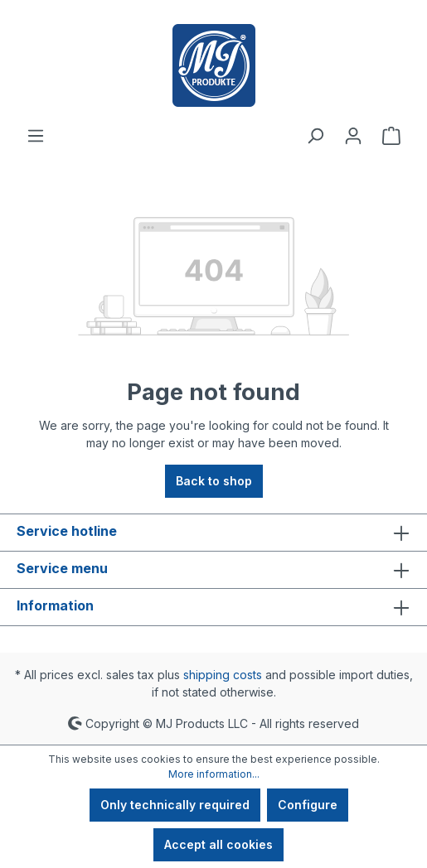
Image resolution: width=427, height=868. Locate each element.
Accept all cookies (218, 844)
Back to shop (214, 481)
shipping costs (223, 675)
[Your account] (353, 136)
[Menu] (36, 136)
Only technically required (175, 805)
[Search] (315, 136)
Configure (308, 805)
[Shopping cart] (391, 136)
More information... (214, 774)
